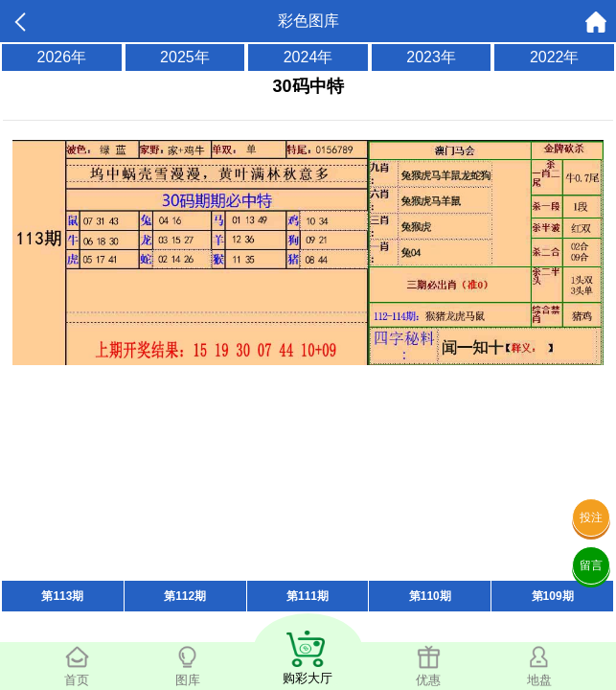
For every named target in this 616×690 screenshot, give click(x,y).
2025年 (185, 57)
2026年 (62, 57)
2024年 (308, 57)
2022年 (555, 57)
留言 (591, 565)
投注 (591, 517)
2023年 (431, 57)
